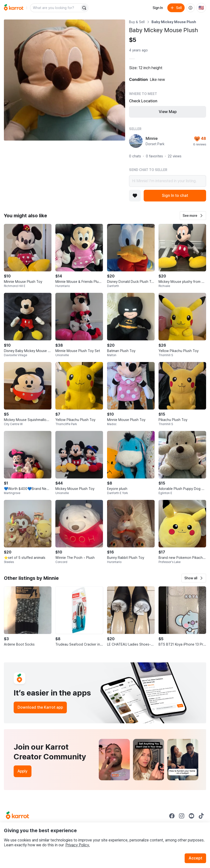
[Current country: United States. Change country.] (201, 8)
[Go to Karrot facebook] (172, 816)
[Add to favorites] (135, 196)
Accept (195, 858)
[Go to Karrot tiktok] (201, 816)
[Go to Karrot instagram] (182, 816)
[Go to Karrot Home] (17, 816)
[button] (193, 216)
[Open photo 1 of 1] (65, 80)
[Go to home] (14, 8)
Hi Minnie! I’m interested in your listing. (168, 181)
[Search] (84, 8)
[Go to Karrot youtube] (191, 816)
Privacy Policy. (78, 845)
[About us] (190, 8)
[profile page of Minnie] (136, 141)
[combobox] (55, 8)
